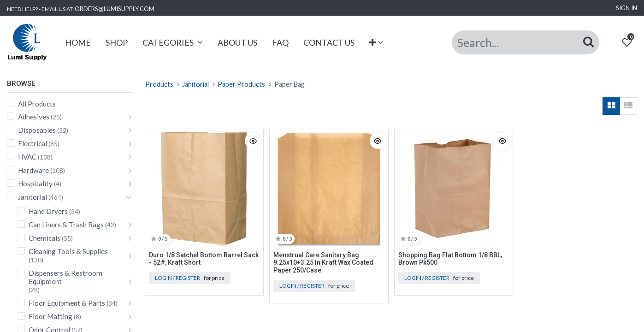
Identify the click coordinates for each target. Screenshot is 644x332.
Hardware (33, 170)
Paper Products (241, 84)
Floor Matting (50, 316)
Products (159, 84)
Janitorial (32, 197)
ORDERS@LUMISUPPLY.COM (115, 9)
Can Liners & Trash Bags (66, 225)
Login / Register (177, 278)
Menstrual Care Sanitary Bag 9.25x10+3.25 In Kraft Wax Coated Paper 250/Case (323, 263)
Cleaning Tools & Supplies (68, 251)
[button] (376, 43)
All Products (37, 104)
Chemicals (44, 238)
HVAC (27, 157)
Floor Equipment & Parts (67, 303)
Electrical (32, 143)
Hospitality (35, 184)
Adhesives (34, 117)
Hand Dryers (48, 211)
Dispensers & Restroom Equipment (65, 277)
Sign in (626, 8)
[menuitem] (78, 43)
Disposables (37, 130)
